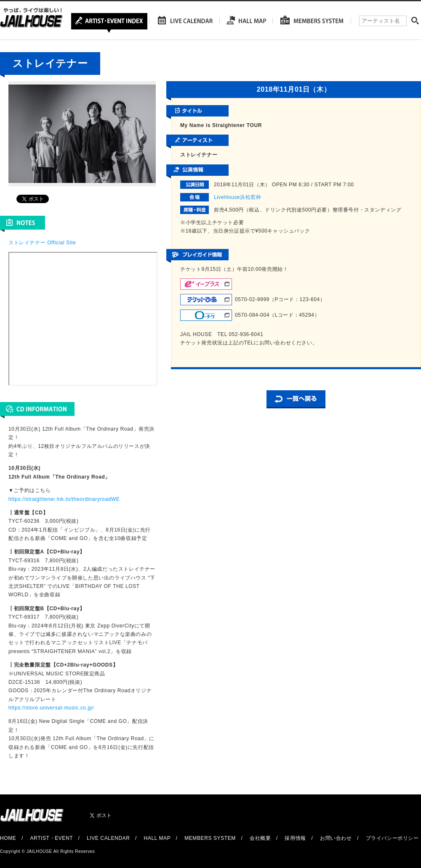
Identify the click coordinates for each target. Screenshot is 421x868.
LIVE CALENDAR (108, 838)
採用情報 (295, 838)
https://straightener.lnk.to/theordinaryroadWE (64, 499)
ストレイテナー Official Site (42, 243)
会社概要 (260, 838)
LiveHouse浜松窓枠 (238, 197)
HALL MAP (157, 838)
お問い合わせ (336, 838)
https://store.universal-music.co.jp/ (51, 708)
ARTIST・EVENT (51, 838)
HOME (8, 838)
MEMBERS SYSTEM (210, 838)
